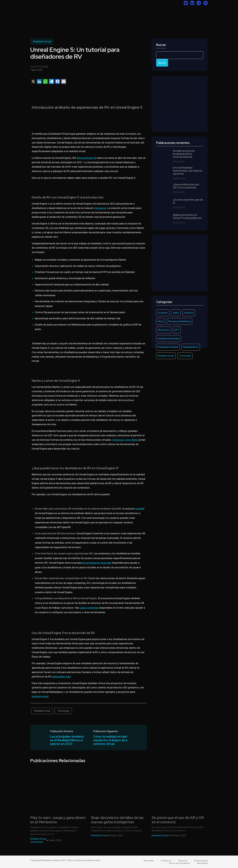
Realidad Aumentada (169, 339)
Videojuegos (37, 842)
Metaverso (164, 330)
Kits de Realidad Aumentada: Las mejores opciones (188, 171)
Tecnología (63, 711)
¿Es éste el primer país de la (188, 201)
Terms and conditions (179, 863)
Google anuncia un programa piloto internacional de (184, 154)
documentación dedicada (97, 563)
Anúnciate (149, 861)
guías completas (89, 608)
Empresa (189, 313)
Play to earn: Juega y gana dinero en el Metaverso (58, 820)
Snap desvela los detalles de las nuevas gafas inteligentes (117, 820)
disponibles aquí (61, 677)
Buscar (161, 45)
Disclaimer (202, 863)
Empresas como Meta (125, 440)
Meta (161, 321)
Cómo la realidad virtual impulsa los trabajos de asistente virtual (110, 740)
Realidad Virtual (42, 41)
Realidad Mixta (191, 347)
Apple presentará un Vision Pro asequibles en (187, 217)
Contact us (166, 861)
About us (183, 861)
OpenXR (140, 509)
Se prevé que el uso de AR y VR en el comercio (178, 820)
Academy (163, 313)
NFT (177, 330)
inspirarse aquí (40, 696)
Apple (176, 313)
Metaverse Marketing (179, 321)
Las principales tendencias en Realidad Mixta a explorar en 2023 (67, 740)
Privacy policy (201, 861)
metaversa (100, 208)
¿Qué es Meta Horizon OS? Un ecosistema (186, 186)
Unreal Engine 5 (87, 158)
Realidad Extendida (168, 347)
